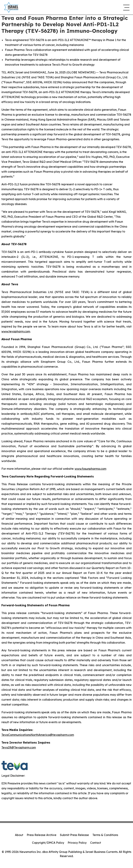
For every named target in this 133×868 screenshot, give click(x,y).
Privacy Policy (77, 843)
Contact (96, 843)
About (19, 835)
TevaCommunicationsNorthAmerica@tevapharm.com (38, 735)
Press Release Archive (42, 835)
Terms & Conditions (105, 835)
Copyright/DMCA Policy (48, 843)
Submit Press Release (74, 835)
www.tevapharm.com (16, 331)
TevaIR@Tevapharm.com (19, 747)
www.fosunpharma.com (90, 469)
